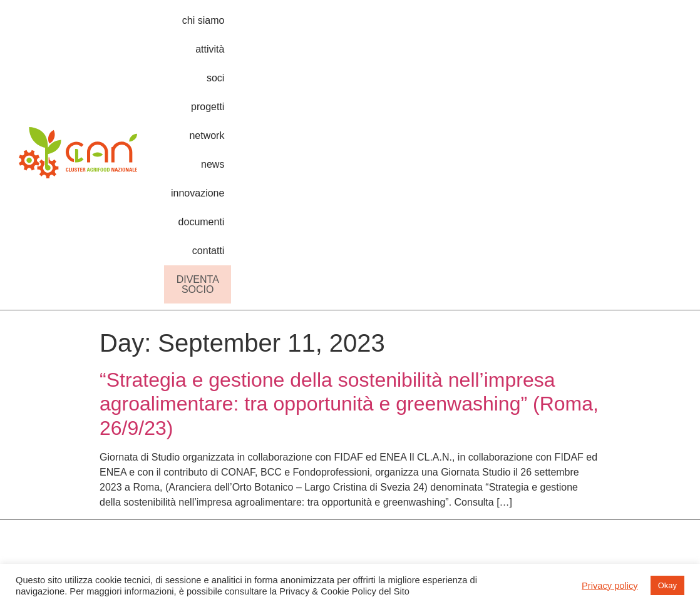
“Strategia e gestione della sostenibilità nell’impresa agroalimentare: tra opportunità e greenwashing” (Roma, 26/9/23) (349, 174)
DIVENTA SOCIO (619, 55)
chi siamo (275, 27)
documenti (609, 27)
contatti (661, 27)
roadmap (483, 381)
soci (362, 27)
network (450, 27)
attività (325, 27)
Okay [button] (667, 585)
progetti (401, 27)
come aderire (578, 403)
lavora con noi (580, 426)
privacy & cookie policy (656, 397)
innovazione (544, 27)
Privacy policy (610, 586)
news (492, 27)
